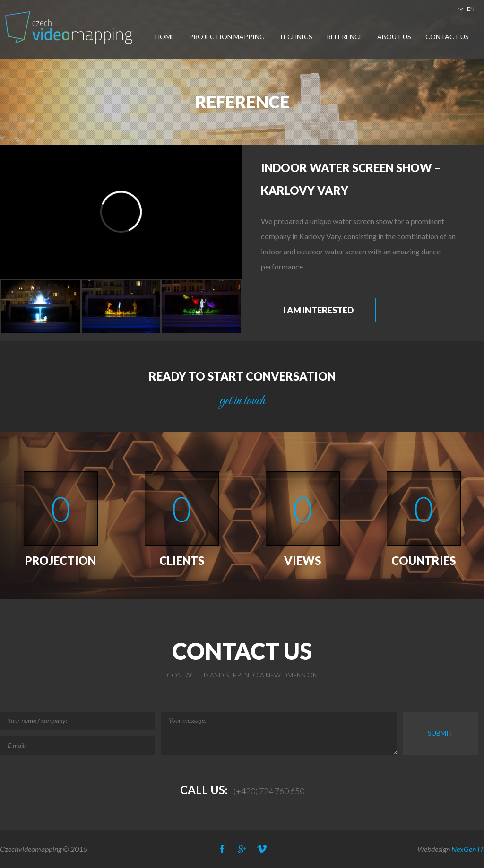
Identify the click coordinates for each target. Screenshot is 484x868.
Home (165, 37)
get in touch (242, 401)
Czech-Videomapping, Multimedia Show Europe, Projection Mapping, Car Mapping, (70, 28)
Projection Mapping (227, 37)
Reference (345, 37)
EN (471, 9)
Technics (296, 37)
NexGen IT (468, 849)
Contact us (447, 37)
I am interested (318, 310)
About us (394, 37)
